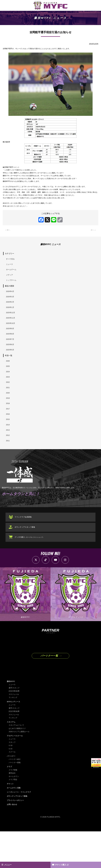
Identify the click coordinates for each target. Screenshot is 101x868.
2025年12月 (11, 333)
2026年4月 (11, 309)
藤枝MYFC (11, 718)
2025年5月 (11, 374)
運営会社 (12, 810)
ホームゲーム (12, 286)
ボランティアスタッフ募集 (27, 563)
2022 (8, 410)
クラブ (10, 803)
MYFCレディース (14, 738)
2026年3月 (11, 315)
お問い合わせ (12, 841)
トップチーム (12, 298)
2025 (8, 392)
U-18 (11, 782)
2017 (8, 439)
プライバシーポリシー (16, 837)
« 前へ (8, 245)
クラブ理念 (13, 816)
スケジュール (14, 731)
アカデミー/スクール (15, 772)
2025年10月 (11, 345)
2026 (8, 386)
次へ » (93, 245)
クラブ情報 (13, 806)
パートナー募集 (15, 799)
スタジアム (11, 758)
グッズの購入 (32, 573)
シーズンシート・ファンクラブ (20, 828)
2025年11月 (11, 339)
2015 (8, 451)
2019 (8, 427)
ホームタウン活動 (14, 824)
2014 (8, 457)
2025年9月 (11, 351)
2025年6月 (11, 368)
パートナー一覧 (49, 692)
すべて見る (11, 274)
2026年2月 (11, 321)
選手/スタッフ (14, 724)
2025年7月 (11, 363)
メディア (10, 292)
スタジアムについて (17, 762)
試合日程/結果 (14, 728)
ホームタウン (14, 813)
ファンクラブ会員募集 (25, 553)
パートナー (11, 793)
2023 (8, 404)
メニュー (9, 864)
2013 (8, 463)
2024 (8, 398)
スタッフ (12, 779)
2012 (8, 469)
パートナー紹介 (15, 796)
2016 (8, 445)
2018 (8, 433)
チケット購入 (62, 864)
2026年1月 (11, 327)
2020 (8, 421)
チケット (11, 820)
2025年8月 (11, 357)
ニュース (10, 280)
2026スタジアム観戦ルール (20, 768)
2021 (8, 416)
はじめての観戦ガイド (18, 765)
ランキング (13, 734)
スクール (12, 788)
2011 (8, 475)
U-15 (11, 785)
